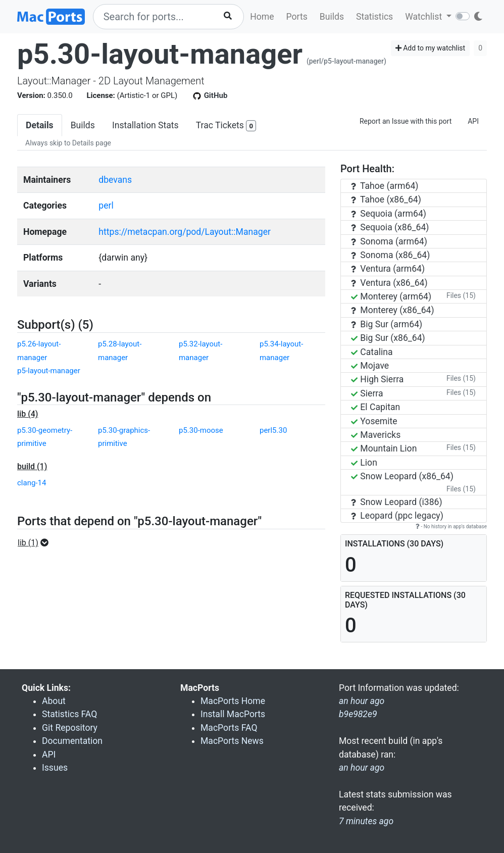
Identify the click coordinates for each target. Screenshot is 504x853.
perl (106, 206)
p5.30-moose (201, 430)
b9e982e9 (358, 714)
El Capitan (375, 407)
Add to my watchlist (431, 48)
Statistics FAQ (69, 714)
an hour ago (362, 768)
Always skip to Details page (68, 143)
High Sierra (377, 379)
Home (262, 17)
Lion (364, 463)
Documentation (72, 741)
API (473, 121)
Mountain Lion (384, 448)
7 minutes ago (366, 821)
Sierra (367, 393)
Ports (297, 17)
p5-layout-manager (49, 371)
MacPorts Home (233, 701)
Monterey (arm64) (391, 296)
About (54, 701)
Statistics (374, 17)
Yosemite (374, 421)
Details (40, 125)
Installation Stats (145, 125)
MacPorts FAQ (229, 728)
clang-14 (32, 483)
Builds (332, 17)
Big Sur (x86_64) (388, 338)
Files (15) (461, 295)
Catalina (372, 352)
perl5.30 (273, 430)
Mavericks (376, 435)
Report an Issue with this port (406, 121)
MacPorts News (232, 741)
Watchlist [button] (424, 17)
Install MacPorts (233, 714)
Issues (55, 768)
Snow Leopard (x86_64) (402, 476)
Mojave (370, 366)
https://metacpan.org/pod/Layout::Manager (185, 232)
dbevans (115, 180)
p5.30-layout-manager (160, 54)
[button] (36, 543)
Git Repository (70, 728)
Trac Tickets (226, 126)
